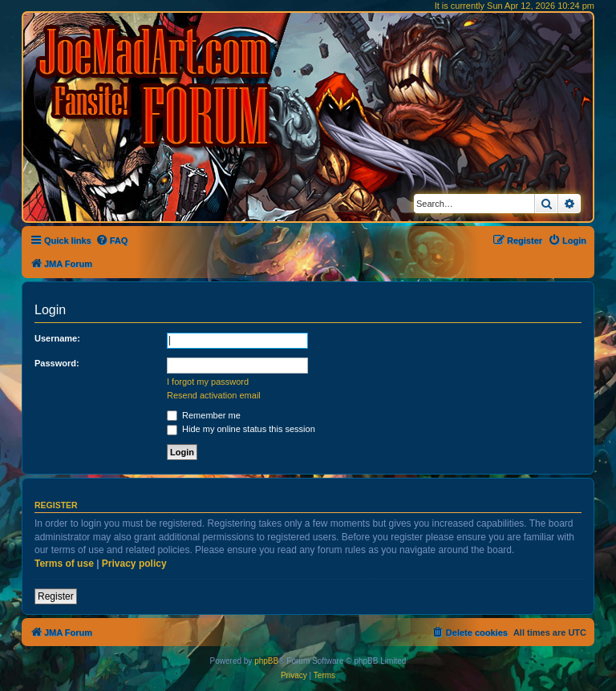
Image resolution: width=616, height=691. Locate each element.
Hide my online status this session (241, 429)
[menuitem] (112, 240)
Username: (57, 338)
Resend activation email (214, 395)
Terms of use (64, 564)
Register (56, 596)
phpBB (266, 661)
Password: (57, 363)
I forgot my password (208, 382)
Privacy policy (134, 564)
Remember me (204, 415)
